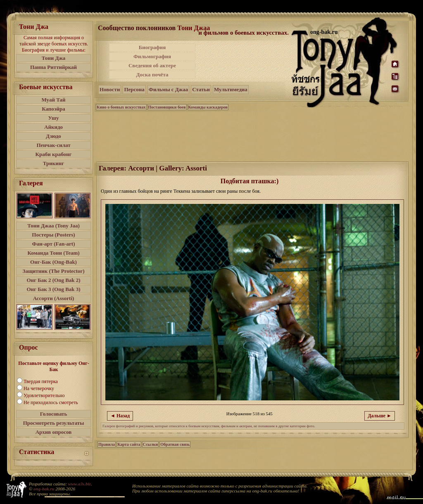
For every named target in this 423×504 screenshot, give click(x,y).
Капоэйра (53, 109)
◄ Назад (120, 416)
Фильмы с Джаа (168, 89)
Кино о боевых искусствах (121, 107)
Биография (152, 47)
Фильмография (152, 56)
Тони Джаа (194, 28)
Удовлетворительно (44, 395)
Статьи (201, 89)
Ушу (54, 118)
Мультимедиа (231, 89)
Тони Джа (54, 58)
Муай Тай (53, 100)
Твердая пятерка (41, 381)
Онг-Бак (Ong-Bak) (53, 262)
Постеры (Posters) (53, 235)
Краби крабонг (54, 154)
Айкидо (53, 127)
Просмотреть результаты (54, 423)
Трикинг (53, 163)
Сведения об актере (152, 65)
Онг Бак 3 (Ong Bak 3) (53, 289)
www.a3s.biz (80, 484)
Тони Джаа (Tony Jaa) (53, 226)
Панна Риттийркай (53, 67)
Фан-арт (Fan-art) (54, 244)
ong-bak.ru (44, 489)
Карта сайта (129, 444)
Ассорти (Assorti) (54, 298)
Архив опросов (54, 432)
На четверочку (39, 388)
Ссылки (151, 444)
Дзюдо (53, 136)
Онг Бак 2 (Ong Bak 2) (53, 280)
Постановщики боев (167, 107)
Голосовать (54, 414)
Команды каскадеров (208, 107)
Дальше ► (380, 416)
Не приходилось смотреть (51, 402)
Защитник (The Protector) (54, 271)
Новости (110, 89)
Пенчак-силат (53, 145)
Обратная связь (175, 444)
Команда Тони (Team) (53, 253)
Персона (134, 89)
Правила (107, 444)
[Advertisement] (244, 61)
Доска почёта (152, 75)
